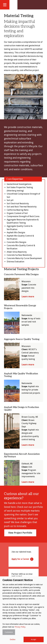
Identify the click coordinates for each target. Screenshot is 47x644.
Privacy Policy (20, 627)
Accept (34, 639)
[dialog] (23, 610)
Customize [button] (9, 632)
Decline (13, 639)
